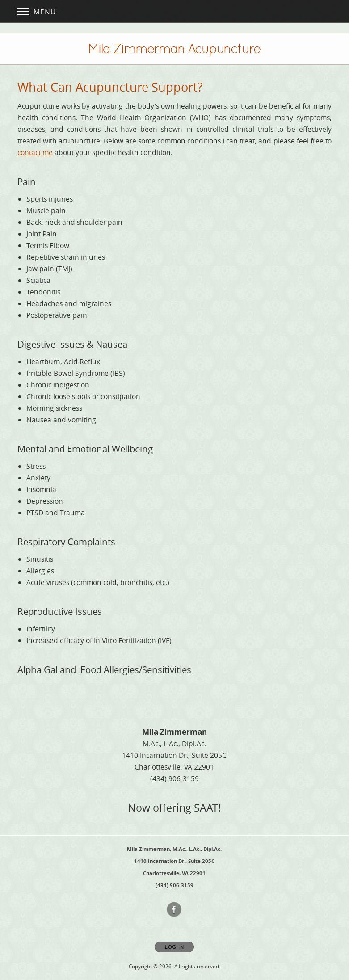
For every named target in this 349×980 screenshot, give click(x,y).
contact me (35, 152)
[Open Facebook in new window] (174, 910)
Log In (174, 947)
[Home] (174, 49)
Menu (37, 12)
